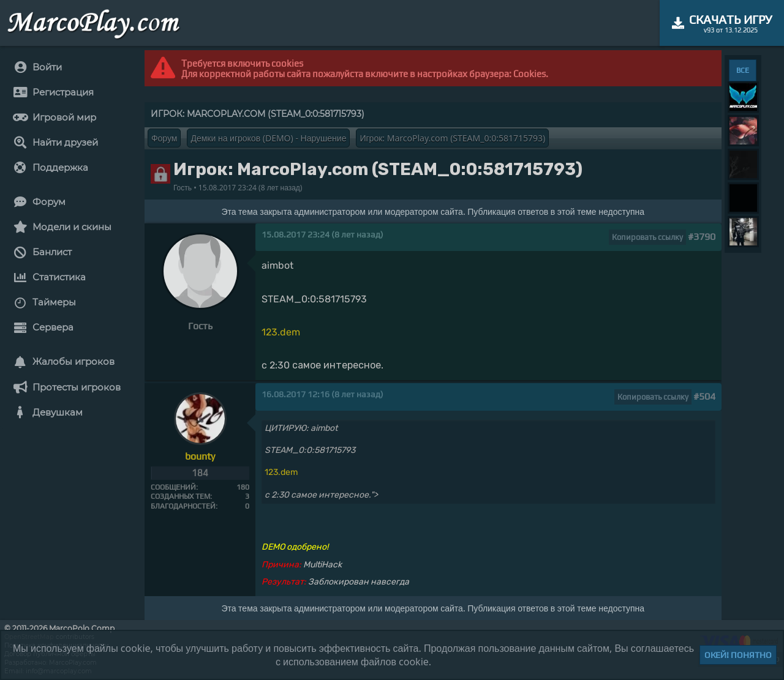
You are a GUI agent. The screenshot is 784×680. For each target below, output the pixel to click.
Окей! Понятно (738, 655)
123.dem (281, 332)
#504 (704, 396)
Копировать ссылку (647, 237)
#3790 (702, 237)
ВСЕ (743, 70)
